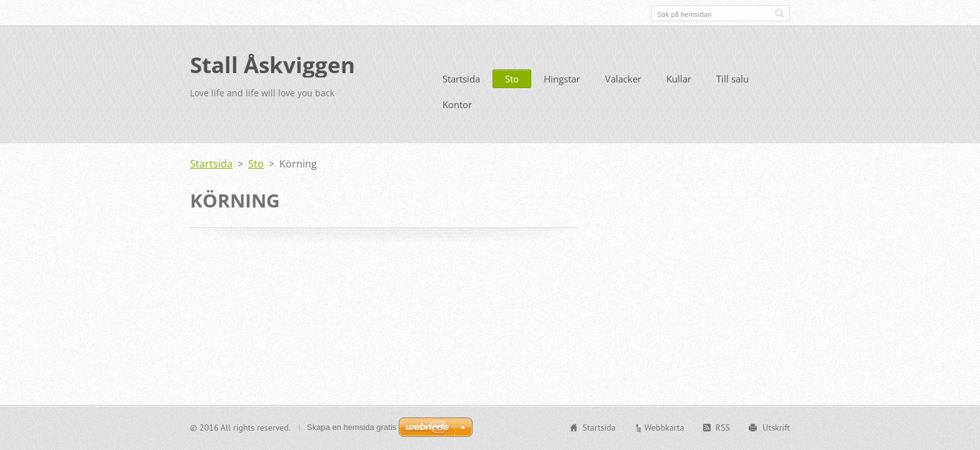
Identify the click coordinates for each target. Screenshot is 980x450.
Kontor (457, 103)
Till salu (732, 77)
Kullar (679, 77)
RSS (723, 427)
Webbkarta (664, 427)
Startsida (461, 77)
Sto (512, 77)
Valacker (623, 77)
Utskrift (776, 427)
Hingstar (562, 77)
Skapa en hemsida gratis (352, 427)
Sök (779, 13)
